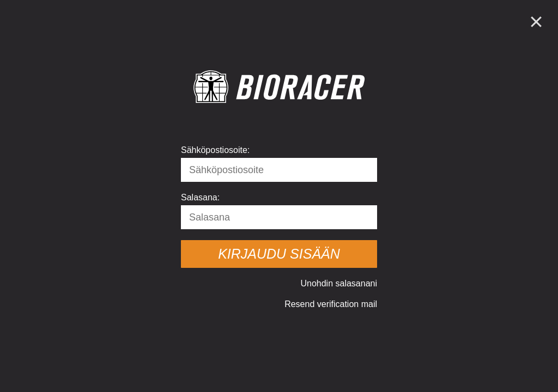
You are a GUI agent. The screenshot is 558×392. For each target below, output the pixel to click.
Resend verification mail (331, 304)
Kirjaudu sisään (279, 254)
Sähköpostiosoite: (215, 150)
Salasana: (200, 197)
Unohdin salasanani (339, 283)
